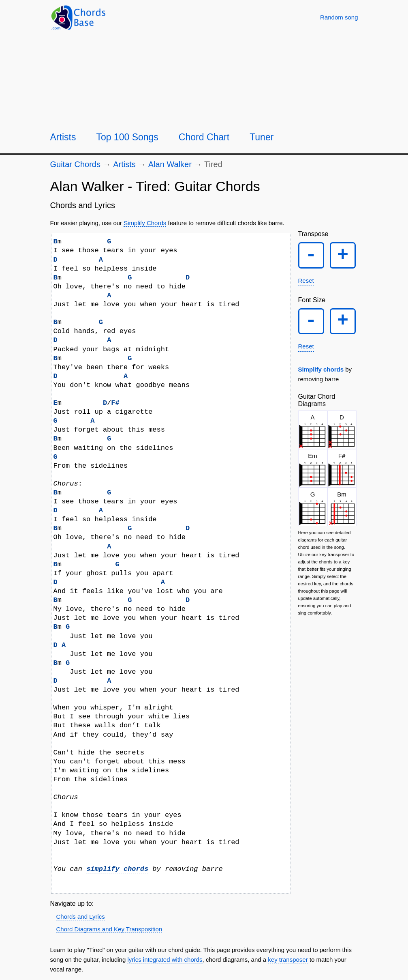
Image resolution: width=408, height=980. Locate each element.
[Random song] (339, 17)
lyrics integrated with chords (165, 960)
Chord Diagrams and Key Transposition (109, 929)
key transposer (288, 960)
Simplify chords (321, 370)
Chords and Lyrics (81, 917)
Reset (306, 280)
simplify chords (117, 869)
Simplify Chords (145, 223)
